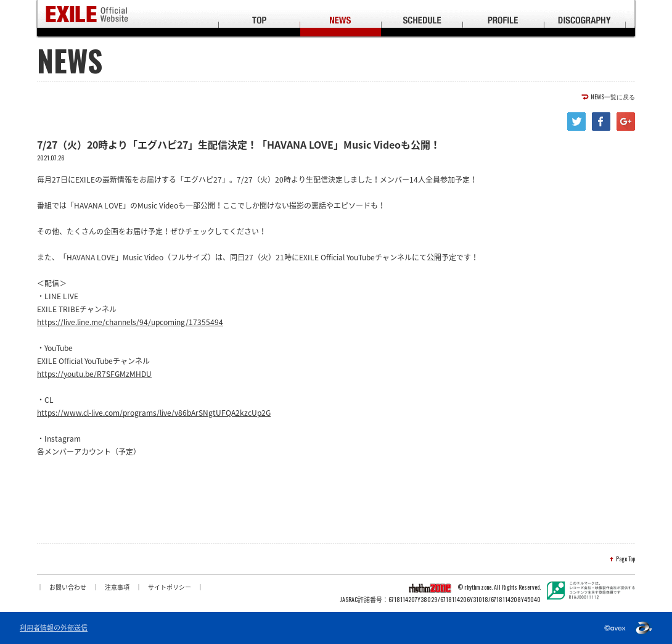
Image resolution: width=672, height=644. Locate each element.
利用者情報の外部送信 (54, 628)
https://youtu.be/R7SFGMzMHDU (94, 374)
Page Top (625, 559)
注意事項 (117, 587)
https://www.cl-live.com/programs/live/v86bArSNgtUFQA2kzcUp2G (154, 413)
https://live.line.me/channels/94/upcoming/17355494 (130, 322)
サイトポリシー (170, 587)
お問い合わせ (68, 587)
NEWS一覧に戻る (613, 97)
